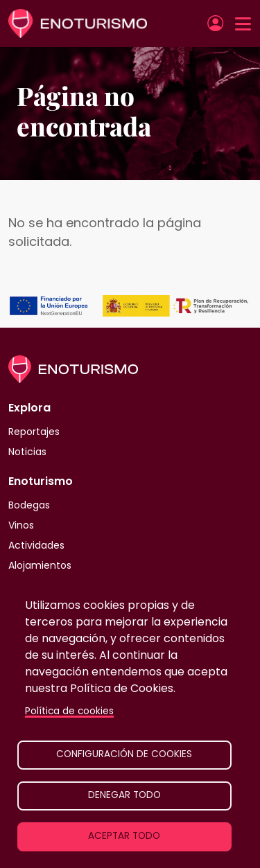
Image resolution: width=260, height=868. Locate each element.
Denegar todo (124, 795)
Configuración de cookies (124, 754)
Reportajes (34, 432)
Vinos (21, 525)
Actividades (36, 545)
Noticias (27, 452)
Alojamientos (40, 565)
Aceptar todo (124, 836)
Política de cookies (69, 711)
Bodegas (29, 505)
